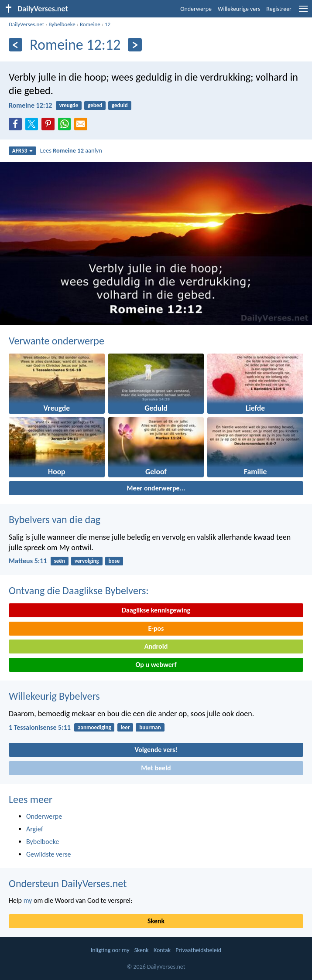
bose (114, 561)
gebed (95, 105)
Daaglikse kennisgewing (156, 610)
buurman (150, 727)
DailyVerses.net (26, 24)
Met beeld (156, 768)
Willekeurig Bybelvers (54, 696)
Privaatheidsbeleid (198, 950)
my (28, 900)
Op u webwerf (156, 665)
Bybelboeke (62, 24)
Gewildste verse (49, 854)
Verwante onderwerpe (57, 341)
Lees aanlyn (71, 150)
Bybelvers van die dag (55, 519)
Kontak (162, 950)
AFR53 (23, 151)
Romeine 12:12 (30, 105)
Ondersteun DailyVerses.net (68, 883)
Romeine (90, 24)
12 (108, 24)
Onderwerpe (196, 9)
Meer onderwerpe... (156, 488)
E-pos (156, 628)
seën (60, 561)
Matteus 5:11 (28, 561)
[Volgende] (135, 45)
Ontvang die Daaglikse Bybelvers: (79, 590)
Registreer (279, 9)
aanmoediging (94, 727)
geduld (120, 105)
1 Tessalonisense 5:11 (40, 727)
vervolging (87, 561)
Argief (35, 829)
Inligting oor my (110, 950)
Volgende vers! (156, 750)
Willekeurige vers (239, 9)
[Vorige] (15, 45)
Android (156, 646)
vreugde (69, 105)
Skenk (156, 921)
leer (125, 727)
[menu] (303, 12)
